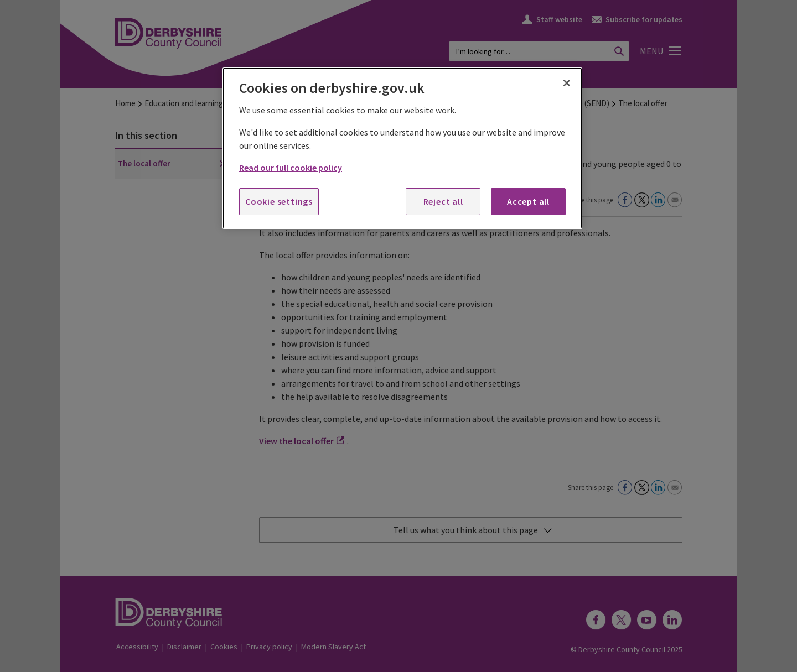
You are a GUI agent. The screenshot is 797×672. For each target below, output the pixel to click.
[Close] (567, 83)
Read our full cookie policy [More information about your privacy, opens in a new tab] (291, 168)
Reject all (443, 201)
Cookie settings (279, 201)
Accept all (528, 201)
